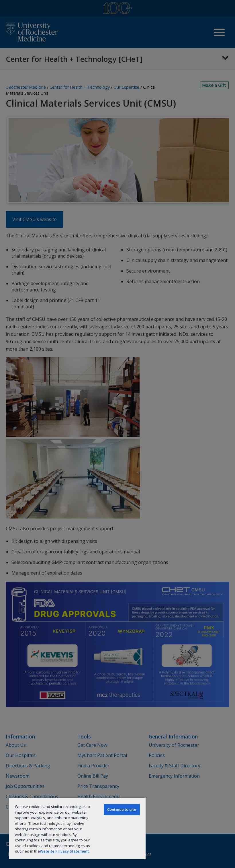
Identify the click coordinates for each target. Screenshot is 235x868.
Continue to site (122, 809)
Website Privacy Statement (64, 851)
